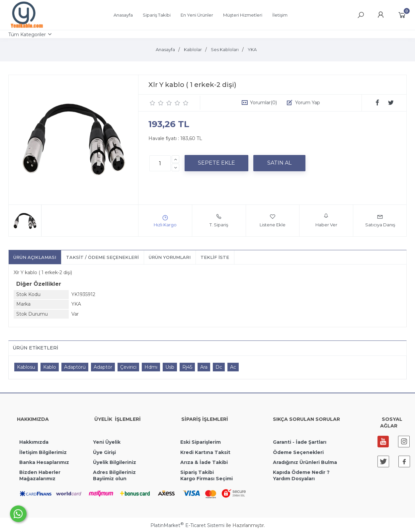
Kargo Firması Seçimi (207, 479)
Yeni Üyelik (107, 442)
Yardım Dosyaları (294, 479)
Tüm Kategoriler (27, 35)
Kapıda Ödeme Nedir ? (301, 472)
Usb (170, 367)
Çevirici (128, 367)
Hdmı (151, 367)
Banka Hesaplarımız (44, 462)
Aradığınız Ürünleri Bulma (305, 462)
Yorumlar (263, 103)
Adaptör (103, 367)
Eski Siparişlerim (201, 442)
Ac (233, 367)
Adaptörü (75, 367)
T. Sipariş (219, 220)
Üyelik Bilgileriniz (115, 462)
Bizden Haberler (40, 472)
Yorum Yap (308, 103)
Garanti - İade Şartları (300, 442)
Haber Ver (326, 220)
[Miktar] (160, 163)
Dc (219, 367)
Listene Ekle (273, 220)
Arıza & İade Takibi (204, 462)
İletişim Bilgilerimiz (42, 452)
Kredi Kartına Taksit (205, 452)
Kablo (50, 367)
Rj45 (187, 367)
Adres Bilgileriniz (114, 472)
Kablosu (26, 367)
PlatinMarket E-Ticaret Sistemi (187, 525)
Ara (204, 367)
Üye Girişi (104, 452)
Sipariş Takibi (197, 472)
